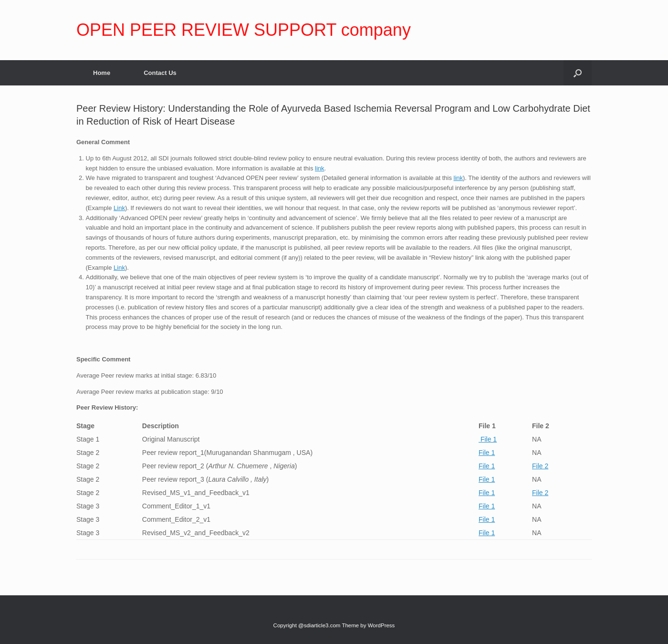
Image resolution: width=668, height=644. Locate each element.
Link (119, 208)
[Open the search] (578, 73)
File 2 (540, 466)
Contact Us (160, 73)
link (320, 168)
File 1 (488, 439)
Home (102, 73)
